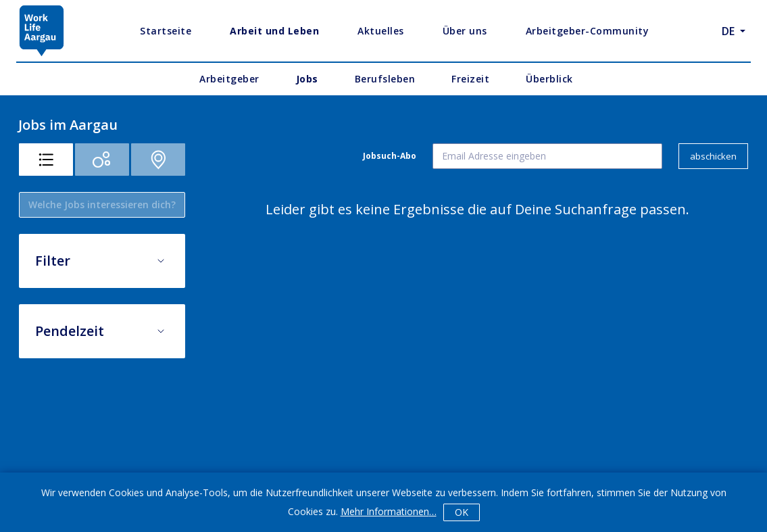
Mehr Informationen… (389, 511)
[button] (102, 256)
